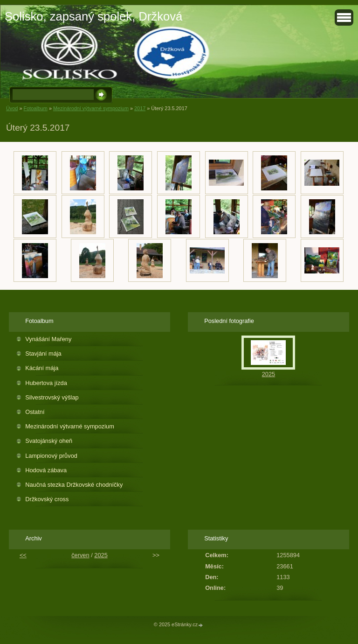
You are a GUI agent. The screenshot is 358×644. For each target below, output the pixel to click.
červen (80, 555)
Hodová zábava (46, 470)
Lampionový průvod (51, 456)
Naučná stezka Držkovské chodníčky (74, 485)
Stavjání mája (43, 353)
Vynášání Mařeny (48, 339)
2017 (140, 108)
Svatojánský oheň (49, 441)
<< (23, 555)
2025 (268, 374)
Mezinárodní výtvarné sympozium (91, 108)
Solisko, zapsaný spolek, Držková (93, 16)
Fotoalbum (35, 108)
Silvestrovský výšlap (52, 397)
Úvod (12, 108)
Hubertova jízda (46, 383)
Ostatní (35, 412)
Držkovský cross (47, 499)
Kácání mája (42, 368)
